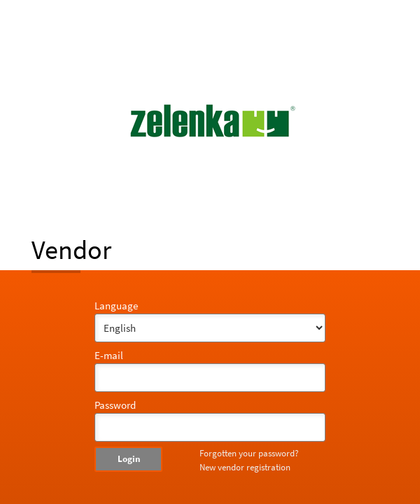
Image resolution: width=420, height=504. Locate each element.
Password (115, 405)
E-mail (109, 355)
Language (116, 306)
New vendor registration (245, 467)
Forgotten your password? (249, 453)
